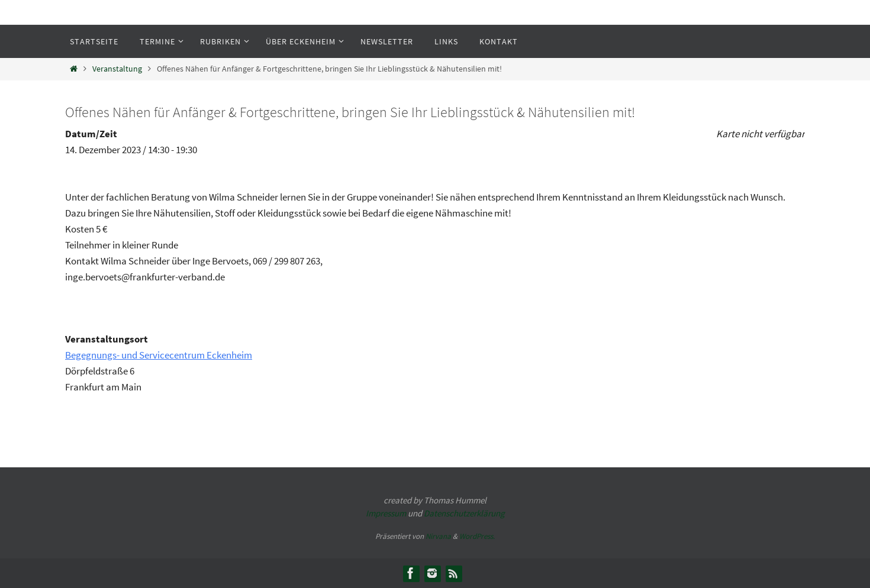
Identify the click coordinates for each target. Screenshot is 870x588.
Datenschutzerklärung (464, 513)
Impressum (386, 513)
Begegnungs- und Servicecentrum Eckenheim (159, 355)
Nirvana (438, 536)
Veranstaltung (117, 69)
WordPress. (477, 536)
